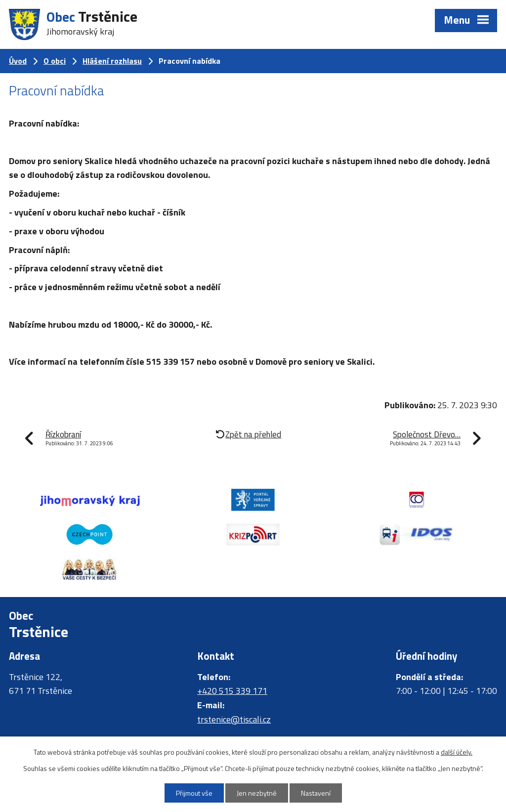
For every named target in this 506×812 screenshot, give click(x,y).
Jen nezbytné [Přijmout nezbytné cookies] (257, 793)
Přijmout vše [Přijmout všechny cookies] (194, 793)
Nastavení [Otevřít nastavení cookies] (316, 793)
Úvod (18, 61)
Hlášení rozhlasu (112, 61)
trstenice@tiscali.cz (234, 719)
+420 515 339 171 (232, 691)
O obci (55, 61)
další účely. (457, 752)
